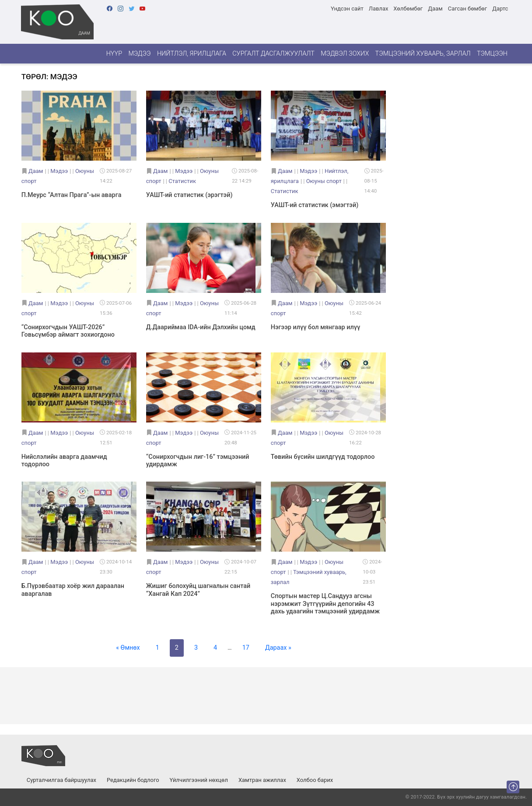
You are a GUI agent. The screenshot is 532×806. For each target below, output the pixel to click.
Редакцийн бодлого (133, 780)
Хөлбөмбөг (408, 9)
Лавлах (379, 9)
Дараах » (278, 648)
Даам (435, 9)
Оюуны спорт (324, 181)
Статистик (182, 181)
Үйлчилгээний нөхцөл (199, 780)
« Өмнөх (128, 648)
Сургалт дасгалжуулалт (273, 54)
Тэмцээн (492, 54)
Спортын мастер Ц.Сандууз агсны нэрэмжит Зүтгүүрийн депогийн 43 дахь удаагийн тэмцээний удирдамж (325, 604)
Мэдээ (139, 54)
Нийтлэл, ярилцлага (192, 54)
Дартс (500, 9)
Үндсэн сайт (347, 9)
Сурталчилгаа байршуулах (61, 780)
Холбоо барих (315, 780)
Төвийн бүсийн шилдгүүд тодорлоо (323, 457)
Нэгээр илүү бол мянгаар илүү (316, 327)
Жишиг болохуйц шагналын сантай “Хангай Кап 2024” (198, 590)
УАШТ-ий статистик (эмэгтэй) (315, 205)
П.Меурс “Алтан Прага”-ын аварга (72, 195)
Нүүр (114, 54)
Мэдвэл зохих (345, 54)
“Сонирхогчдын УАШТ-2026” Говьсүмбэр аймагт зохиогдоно (68, 331)
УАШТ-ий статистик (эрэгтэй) (189, 195)
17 (246, 648)
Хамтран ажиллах (262, 780)
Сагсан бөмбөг (467, 9)
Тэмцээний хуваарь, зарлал (423, 54)
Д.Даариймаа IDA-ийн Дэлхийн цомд (201, 327)
